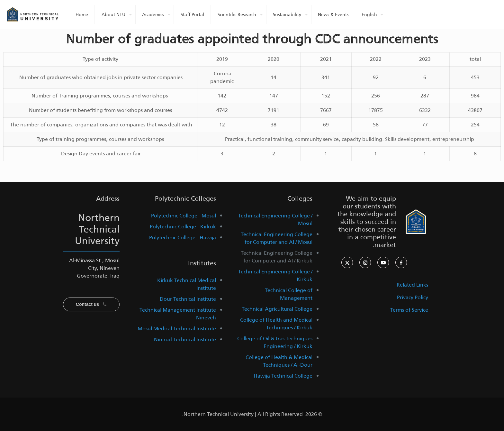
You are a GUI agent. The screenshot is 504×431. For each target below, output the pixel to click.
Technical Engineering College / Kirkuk (275, 275)
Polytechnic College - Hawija (183, 238)
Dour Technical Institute (188, 299)
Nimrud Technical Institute (185, 339)
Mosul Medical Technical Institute (177, 329)
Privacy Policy (413, 297)
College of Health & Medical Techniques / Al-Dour (279, 361)
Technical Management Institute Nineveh (178, 314)
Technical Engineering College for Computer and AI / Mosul (277, 238)
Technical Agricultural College (277, 309)
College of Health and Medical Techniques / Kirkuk (276, 324)
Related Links (412, 285)
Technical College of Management (289, 294)
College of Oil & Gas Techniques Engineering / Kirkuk (275, 342)
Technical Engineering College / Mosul (275, 220)
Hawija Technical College (283, 376)
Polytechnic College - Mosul (184, 216)
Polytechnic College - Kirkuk (183, 227)
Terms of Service (409, 310)
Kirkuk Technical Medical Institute (187, 284)
